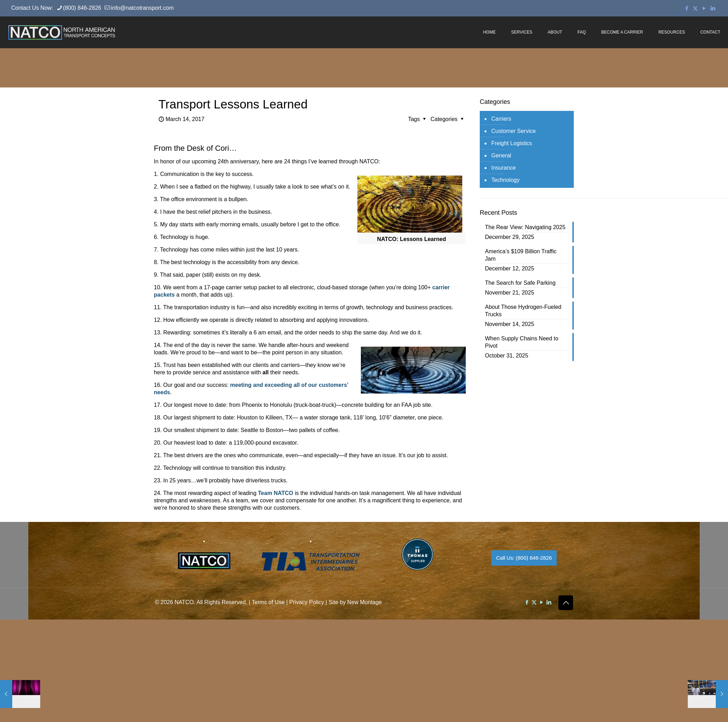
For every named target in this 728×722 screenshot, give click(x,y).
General (501, 155)
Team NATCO (276, 493)
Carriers (501, 119)
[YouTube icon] (704, 8)
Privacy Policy (307, 602)
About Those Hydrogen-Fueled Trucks (523, 311)
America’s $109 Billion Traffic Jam (521, 255)
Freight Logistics (512, 143)
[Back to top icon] (566, 603)
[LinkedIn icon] (713, 8)
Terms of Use (268, 602)
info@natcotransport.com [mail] (142, 8)
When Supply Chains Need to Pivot (522, 342)
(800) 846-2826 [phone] (82, 8)
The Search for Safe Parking (520, 283)
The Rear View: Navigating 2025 (525, 227)
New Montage (365, 602)
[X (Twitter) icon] (695, 8)
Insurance (504, 168)
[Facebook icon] (687, 8)
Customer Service (513, 131)
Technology (505, 180)
